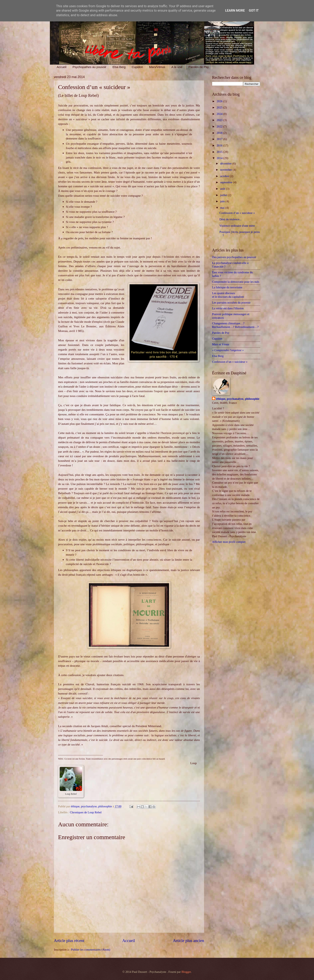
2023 (220, 120)
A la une (177, 67)
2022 (220, 126)
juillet (224, 195)
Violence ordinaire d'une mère (237, 226)
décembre (226, 163)
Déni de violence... (231, 219)
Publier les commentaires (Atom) (91, 950)
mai (223, 208)
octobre (225, 176)
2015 (220, 152)
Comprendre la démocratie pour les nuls (236, 282)
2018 (220, 133)
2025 (220, 107)
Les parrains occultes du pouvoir (231, 303)
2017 (220, 139)
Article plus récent (69, 941)
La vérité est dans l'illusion (228, 308)
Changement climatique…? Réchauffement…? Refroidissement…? (235, 325)
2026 (220, 101)
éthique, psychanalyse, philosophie (238, 399)
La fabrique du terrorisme (227, 287)
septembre (226, 182)
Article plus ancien (188, 941)
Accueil (61, 67)
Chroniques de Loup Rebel (86, 812)
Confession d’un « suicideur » (237, 213)
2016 (220, 145)
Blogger (186, 972)
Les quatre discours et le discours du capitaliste (229, 295)
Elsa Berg (119, 67)
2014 (220, 158)
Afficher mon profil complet (229, 542)
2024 (220, 114)
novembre (226, 170)
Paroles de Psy (199, 67)
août (223, 189)
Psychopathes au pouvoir (89, 67)
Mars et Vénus (221, 344)
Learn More (235, 11)
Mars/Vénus (157, 67)
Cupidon (137, 67)
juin (223, 201)
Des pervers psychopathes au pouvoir (234, 257)
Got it (254, 11)
